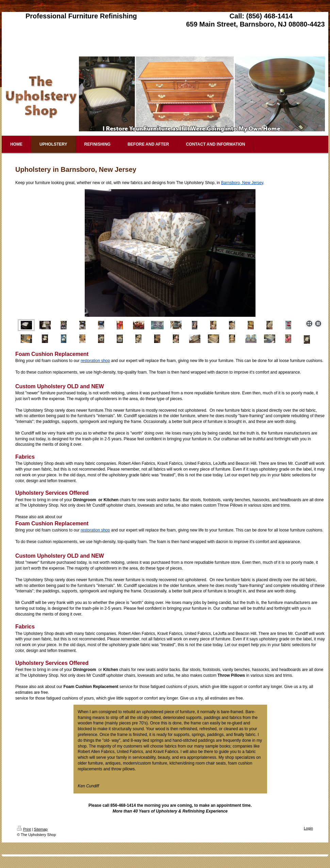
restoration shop (95, 361)
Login (308, 828)
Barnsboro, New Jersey (242, 183)
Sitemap (41, 829)
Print (24, 829)
